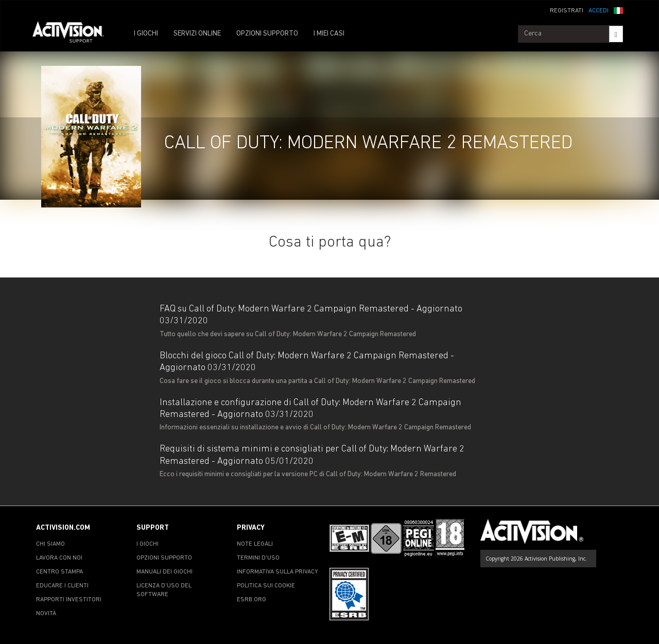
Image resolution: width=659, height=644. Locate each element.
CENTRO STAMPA (59, 572)
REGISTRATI (567, 11)
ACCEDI (599, 11)
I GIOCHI (146, 34)
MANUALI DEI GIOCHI (164, 572)
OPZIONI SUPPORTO (267, 34)
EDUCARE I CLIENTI (62, 586)
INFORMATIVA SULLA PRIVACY (278, 572)
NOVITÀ (46, 614)
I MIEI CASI (329, 34)
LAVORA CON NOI (59, 558)
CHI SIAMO (50, 544)
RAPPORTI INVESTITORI (69, 600)
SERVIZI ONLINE (197, 34)
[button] (618, 10)
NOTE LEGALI (255, 544)
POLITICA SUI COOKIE (266, 586)
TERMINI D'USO (258, 558)
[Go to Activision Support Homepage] (73, 34)
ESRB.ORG (252, 600)
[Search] (616, 34)
